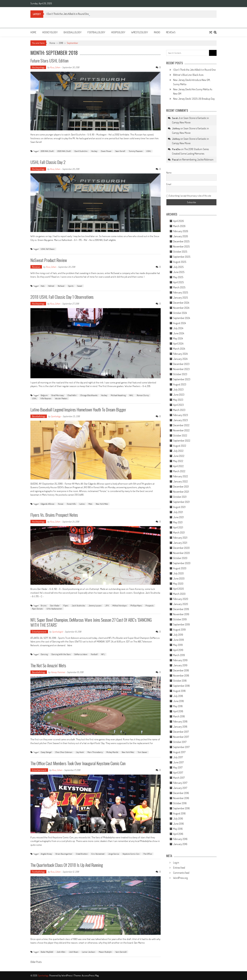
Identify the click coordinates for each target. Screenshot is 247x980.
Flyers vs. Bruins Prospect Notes (54, 515)
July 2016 (178, 819)
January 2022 (180, 481)
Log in (176, 863)
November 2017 (181, 737)
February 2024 (180, 354)
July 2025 (178, 267)
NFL (103, 654)
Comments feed (181, 873)
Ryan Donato (37, 609)
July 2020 (178, 573)
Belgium (44, 395)
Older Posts (36, 962)
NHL (131, 395)
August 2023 (180, 384)
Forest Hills (71, 504)
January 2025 (180, 298)
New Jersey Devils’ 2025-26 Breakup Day (194, 99)
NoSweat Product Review (49, 260)
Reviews (171, 32)
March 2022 (179, 471)
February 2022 (181, 476)
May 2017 (178, 767)
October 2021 (180, 497)
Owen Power (106, 151)
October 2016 (180, 803)
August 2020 (180, 568)
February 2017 (180, 783)
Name (169, 173)
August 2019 (179, 630)
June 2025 (179, 272)
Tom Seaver (142, 752)
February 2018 (180, 721)
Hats (43, 286)
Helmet (51, 286)
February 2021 (180, 538)
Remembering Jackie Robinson (198, 159)
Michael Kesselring (118, 395)
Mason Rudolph (105, 952)
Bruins (44, 605)
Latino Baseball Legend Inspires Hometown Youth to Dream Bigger (78, 410)
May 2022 (178, 461)
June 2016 (179, 824)
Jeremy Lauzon (95, 605)
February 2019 (180, 660)
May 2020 (178, 584)
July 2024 (178, 328)
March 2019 (179, 655)
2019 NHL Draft (47, 151)
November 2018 (181, 676)
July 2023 (178, 389)
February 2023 (181, 415)
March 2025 (179, 287)
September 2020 (182, 563)
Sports (71, 286)
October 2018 (180, 681)
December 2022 (181, 425)
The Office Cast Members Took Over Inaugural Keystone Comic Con (78, 763)
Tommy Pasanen (136, 151)
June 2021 (178, 517)
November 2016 (181, 798)
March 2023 (179, 410)
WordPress (67, 975)
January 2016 (180, 844)
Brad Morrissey (58, 395)
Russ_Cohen (55, 67)
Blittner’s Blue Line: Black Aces (188, 75)
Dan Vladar (55, 605)
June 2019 (179, 640)
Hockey (94, 151)
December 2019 (181, 609)
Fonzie (61, 504)
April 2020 (179, 589)
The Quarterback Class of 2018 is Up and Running (67, 865)
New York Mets (102, 504)
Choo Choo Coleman (64, 752)
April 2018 (178, 711)
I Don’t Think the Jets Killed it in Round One (68, 14)
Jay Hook (80, 752)
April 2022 (178, 466)
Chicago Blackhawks (89, 395)
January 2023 (180, 420)
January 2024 (180, 359)
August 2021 (179, 507)
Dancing (44, 654)
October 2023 (180, 374)
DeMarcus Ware (81, 654)
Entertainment (39, 632)
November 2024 (181, 308)
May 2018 (178, 706)
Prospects (149, 605)
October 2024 (180, 313)
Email (169, 184)
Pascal (175, 160)
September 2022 (182, 441)
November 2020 (181, 553)
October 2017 (180, 742)
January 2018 (180, 727)
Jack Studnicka (78, 605)
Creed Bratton (82, 854)
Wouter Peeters (61, 398)
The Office (148, 854)
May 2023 (178, 400)
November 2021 (181, 492)
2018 (61, 43)
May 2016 (178, 829)
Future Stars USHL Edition (49, 61)
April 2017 (178, 773)
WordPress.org (180, 878)
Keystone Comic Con (131, 854)
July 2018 (178, 696)
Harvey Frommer (58, 672)
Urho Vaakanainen (54, 609)
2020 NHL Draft (64, 151)
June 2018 (179, 701)
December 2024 (181, 303)
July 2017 (178, 757)
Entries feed (179, 868)
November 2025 (181, 246)
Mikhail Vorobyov (120, 605)
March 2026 (179, 226)
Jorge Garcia (114, 854)
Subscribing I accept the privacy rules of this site (189, 196)
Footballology (96, 32)
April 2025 (178, 282)
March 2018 (179, 716)
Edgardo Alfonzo (48, 504)
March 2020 (179, 594)
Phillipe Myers (136, 605)
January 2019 (180, 665)
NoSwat (61, 286)
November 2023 (181, 369)
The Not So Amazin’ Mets (48, 665)
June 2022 (179, 456)
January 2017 (180, 788)
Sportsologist (57, 632)
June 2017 (178, 762)
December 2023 (181, 364)
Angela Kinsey (46, 854)
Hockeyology (50, 32)
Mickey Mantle (112, 752)
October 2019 (180, 619)
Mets (90, 504)
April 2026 (179, 221)
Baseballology (73, 32)
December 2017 (181, 732)
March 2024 (179, 349)
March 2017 (179, 778)
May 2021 (178, 522)
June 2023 (179, 395)
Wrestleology (140, 32)
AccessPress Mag (90, 975)
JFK (107, 605)
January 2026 (181, 236)
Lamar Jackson (89, 952)
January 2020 (181, 604)
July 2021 (178, 512)
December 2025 (181, 241)
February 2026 (181, 231)
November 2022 (181, 430)
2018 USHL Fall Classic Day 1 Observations (62, 297)
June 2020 (179, 578)
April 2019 (178, 650)
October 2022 (180, 435)
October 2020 (180, 558)
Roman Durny (143, 395)
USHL (149, 151)
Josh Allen (61, 952)
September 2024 (182, 318)
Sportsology (56, 416)
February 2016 (180, 839)
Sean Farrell (120, 151)
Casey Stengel (46, 752)
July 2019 (178, 635)
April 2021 (178, 527)
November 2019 (181, 614)
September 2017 (181, 747)
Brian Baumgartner (64, 854)
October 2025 (180, 252)
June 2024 (179, 333)
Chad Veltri (72, 395)
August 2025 (180, 262)
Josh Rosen (74, 952)
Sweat (80, 286)
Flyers (66, 605)
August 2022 (180, 446)
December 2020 (181, 548)
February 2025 (181, 292)
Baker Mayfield (47, 952)
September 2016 (181, 808)
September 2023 (182, 379)
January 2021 (180, 543)
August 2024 (179, 323)
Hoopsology (118, 32)
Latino (82, 504)
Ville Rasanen (46, 398)
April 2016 (178, 834)
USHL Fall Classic (48, 249)
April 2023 (178, 405)
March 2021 (179, 533)
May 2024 (178, 338)
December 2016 (181, 793)
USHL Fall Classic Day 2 (48, 162)
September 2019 (181, 624)
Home (33, 32)
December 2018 (181, 670)
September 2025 (182, 257)
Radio (157, 32)
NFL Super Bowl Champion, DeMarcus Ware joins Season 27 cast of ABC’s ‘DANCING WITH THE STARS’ (91, 622)
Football (94, 654)
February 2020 (181, 599)
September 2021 (181, 502)
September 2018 (181, 686)
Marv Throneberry (95, 752)
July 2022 (178, 451)
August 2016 (179, 813)
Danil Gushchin (81, 151)
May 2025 (178, 277)
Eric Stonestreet (98, 854)
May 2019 (178, 645)
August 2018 (179, 691)
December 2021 (181, 487)
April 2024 (178, 344)
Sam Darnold (121, 952)
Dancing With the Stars (61, 654)
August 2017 (179, 752)
